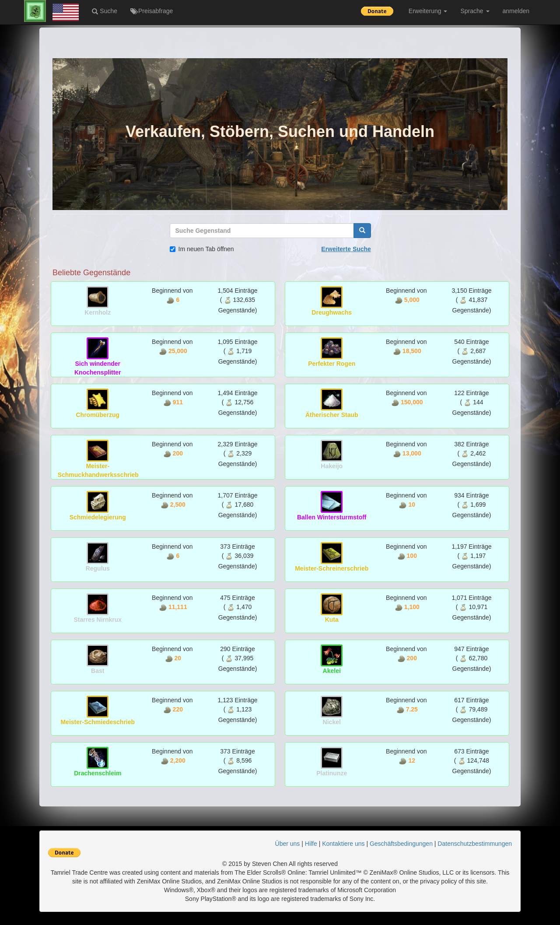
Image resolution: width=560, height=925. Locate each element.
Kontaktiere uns (343, 844)
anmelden (516, 11)
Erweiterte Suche (346, 249)
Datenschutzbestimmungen (475, 844)
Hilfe (311, 844)
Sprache (475, 11)
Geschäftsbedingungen (401, 844)
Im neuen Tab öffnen (202, 249)
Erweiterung (428, 11)
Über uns (288, 844)
